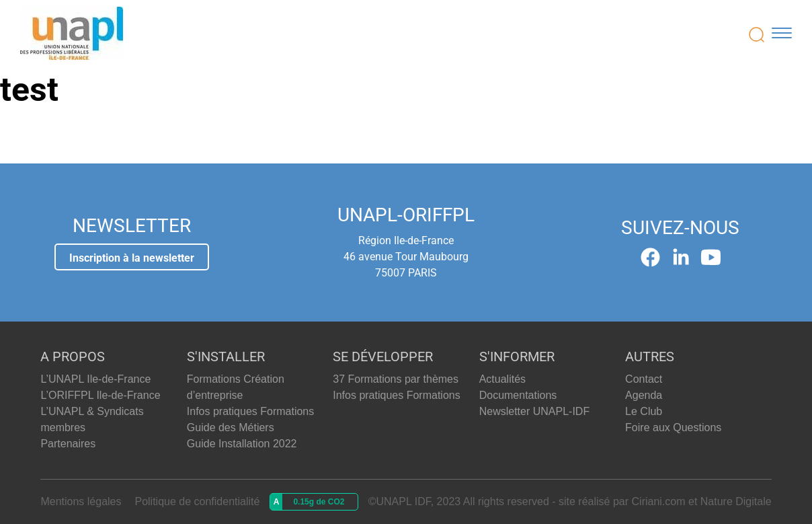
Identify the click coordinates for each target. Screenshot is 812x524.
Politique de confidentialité (197, 501)
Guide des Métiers (231, 427)
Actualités (502, 379)
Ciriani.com (659, 501)
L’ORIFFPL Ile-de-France (100, 395)
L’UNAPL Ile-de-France (95, 379)
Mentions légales (81, 501)
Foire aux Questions (673, 427)
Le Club (644, 411)
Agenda (644, 395)
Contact (644, 379)
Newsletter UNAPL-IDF (534, 411)
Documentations (518, 395)
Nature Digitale (736, 501)
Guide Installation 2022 (242, 444)
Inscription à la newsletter (132, 258)
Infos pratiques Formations (250, 411)
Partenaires (68, 444)
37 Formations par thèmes (396, 379)
